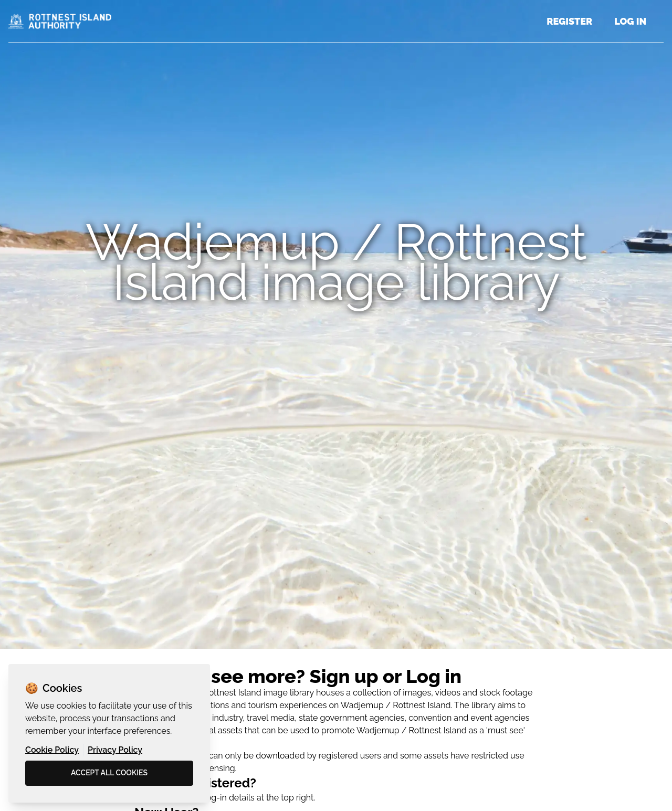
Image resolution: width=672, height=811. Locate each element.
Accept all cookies (109, 773)
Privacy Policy (115, 750)
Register (569, 21)
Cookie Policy (52, 750)
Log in (630, 21)
